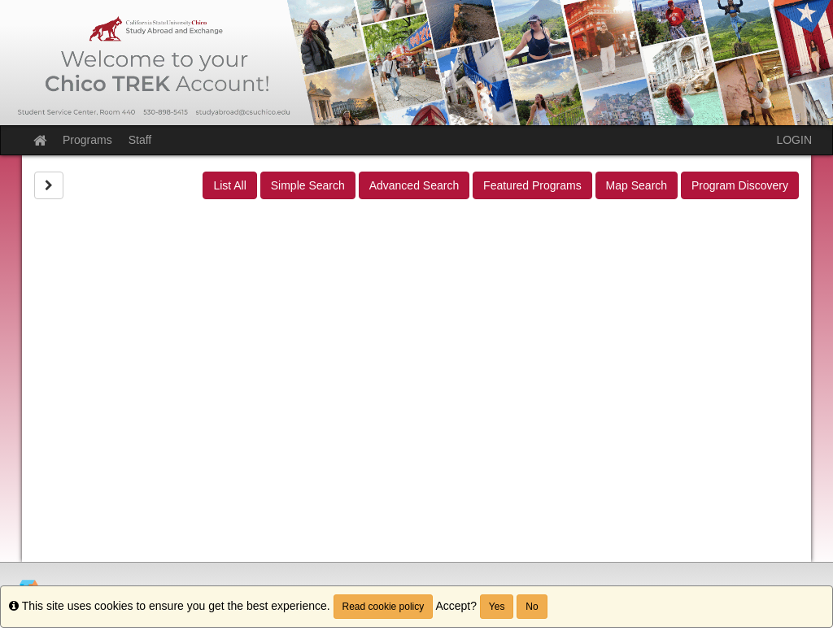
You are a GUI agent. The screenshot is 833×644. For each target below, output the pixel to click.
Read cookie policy (384, 607)
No (532, 607)
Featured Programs (532, 185)
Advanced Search (414, 185)
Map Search (637, 185)
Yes (497, 607)
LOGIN (794, 140)
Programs (87, 140)
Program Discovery (740, 185)
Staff (140, 140)
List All (229, 185)
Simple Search (308, 185)
